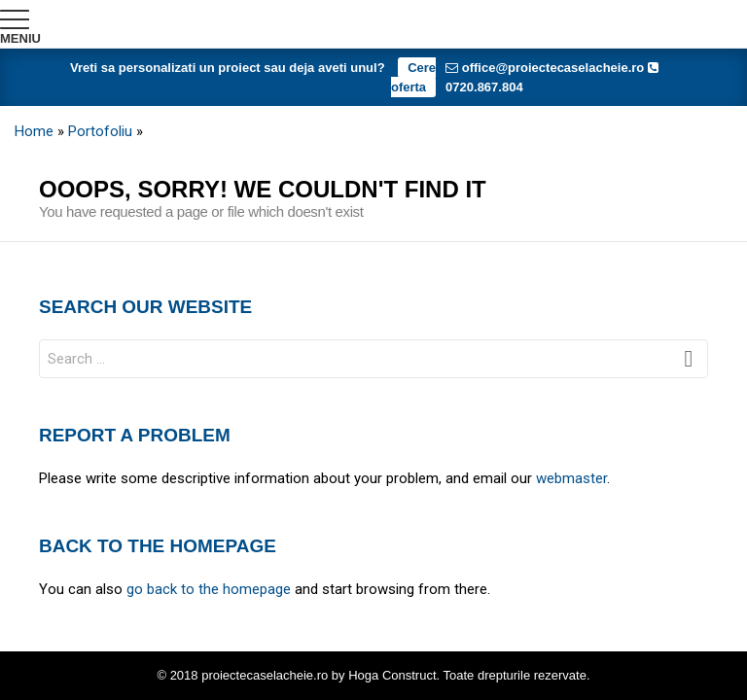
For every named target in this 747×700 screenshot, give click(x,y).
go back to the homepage (209, 589)
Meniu (20, 38)
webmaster (571, 478)
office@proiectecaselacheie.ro (545, 68)
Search (689, 363)
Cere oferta (413, 77)
